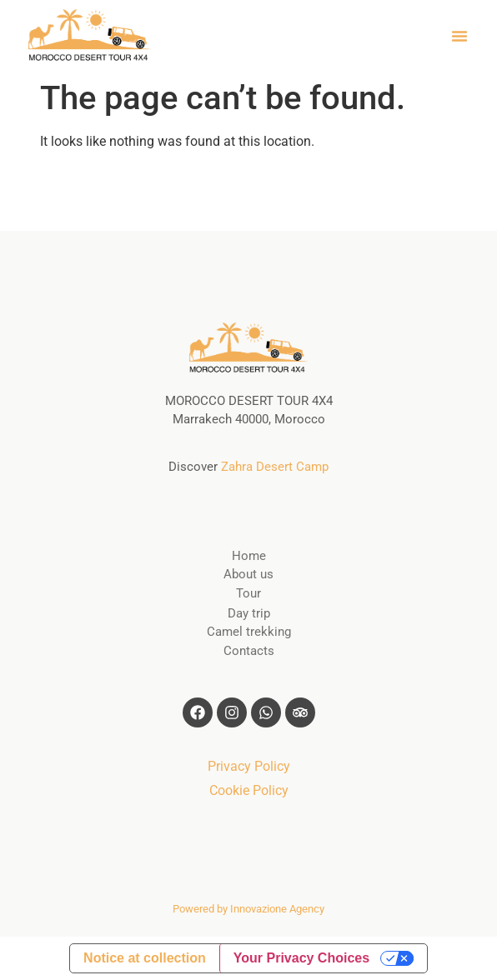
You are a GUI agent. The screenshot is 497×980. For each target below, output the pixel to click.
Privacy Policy (249, 766)
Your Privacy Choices (301, 958)
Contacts (249, 651)
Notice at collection (145, 958)
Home (249, 556)
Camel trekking (249, 632)
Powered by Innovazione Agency (248, 909)
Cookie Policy (249, 790)
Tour (248, 593)
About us (248, 574)
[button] (459, 36)
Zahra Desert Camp (275, 467)
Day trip (249, 613)
